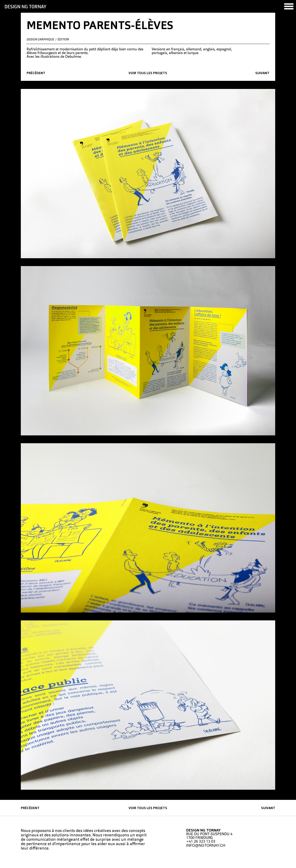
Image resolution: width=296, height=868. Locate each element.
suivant (262, 73)
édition (63, 40)
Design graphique (40, 40)
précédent (36, 73)
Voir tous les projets (148, 73)
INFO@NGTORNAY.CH (206, 845)
